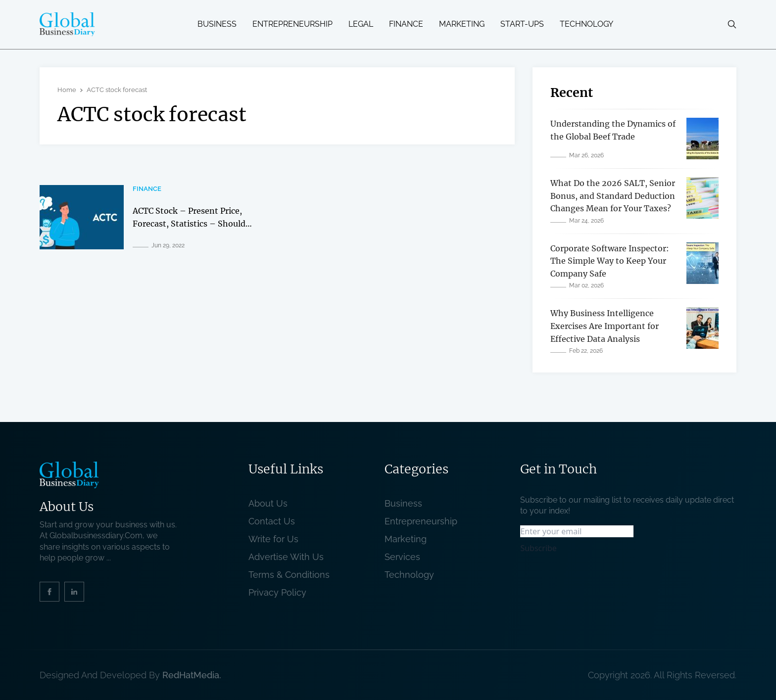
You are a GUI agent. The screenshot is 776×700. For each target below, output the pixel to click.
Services (402, 557)
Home (67, 90)
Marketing (462, 24)
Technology (586, 24)
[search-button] (732, 24)
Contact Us (272, 521)
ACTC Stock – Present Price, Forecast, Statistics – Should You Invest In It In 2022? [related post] (189, 223)
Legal (361, 24)
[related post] (82, 217)
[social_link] (49, 592)
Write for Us (273, 539)
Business (217, 24)
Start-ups (522, 24)
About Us (268, 503)
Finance (406, 24)
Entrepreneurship (292, 24)
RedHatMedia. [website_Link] (192, 675)
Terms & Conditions (291, 575)
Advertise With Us (286, 557)
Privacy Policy (277, 592)
